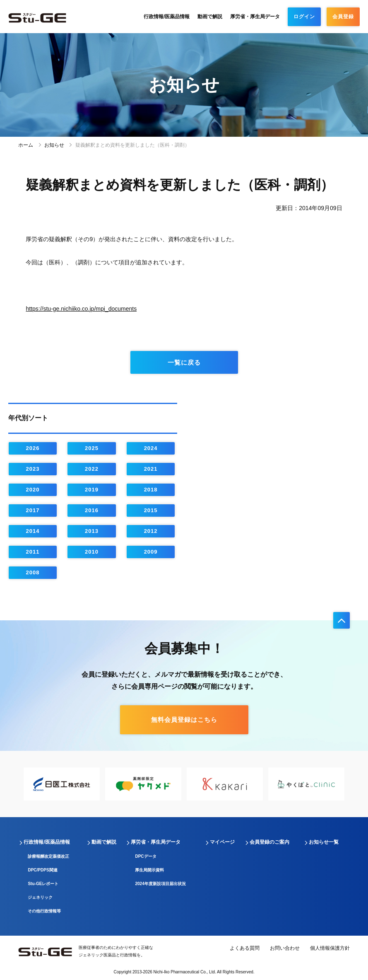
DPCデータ (146, 856)
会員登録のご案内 (269, 842)
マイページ (222, 842)
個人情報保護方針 (330, 948)
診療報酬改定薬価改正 (48, 856)
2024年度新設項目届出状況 (160, 884)
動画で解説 (210, 17)
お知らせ (54, 145)
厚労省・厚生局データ (255, 17)
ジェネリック (40, 897)
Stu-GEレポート (43, 884)
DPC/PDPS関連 (42, 870)
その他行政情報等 (44, 911)
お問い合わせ (285, 948)
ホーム (26, 145)
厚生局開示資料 (149, 870)
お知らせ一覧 (324, 842)
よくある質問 (245, 948)
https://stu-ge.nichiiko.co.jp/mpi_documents (81, 309)
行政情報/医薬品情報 (167, 17)
